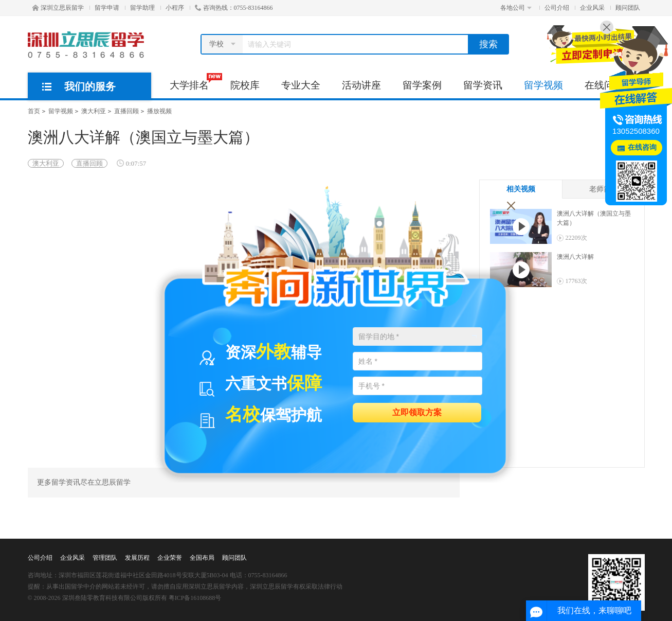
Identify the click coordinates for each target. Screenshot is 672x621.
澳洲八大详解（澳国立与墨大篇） (594, 218)
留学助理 (142, 8)
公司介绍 (557, 8)
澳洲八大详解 (575, 257)
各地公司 (516, 8)
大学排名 (195, 82)
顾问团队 (628, 8)
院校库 (245, 85)
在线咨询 (642, 147)
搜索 (488, 44)
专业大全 (301, 85)
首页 (34, 111)
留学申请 (107, 8)
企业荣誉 (170, 558)
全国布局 (202, 558)
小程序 (175, 8)
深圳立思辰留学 (58, 8)
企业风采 (592, 8)
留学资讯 (483, 85)
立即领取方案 (417, 412)
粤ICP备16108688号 (195, 598)
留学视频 (543, 85)
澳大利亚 (94, 111)
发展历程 (137, 558)
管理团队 (105, 558)
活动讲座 (361, 85)
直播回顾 (126, 111)
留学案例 (422, 85)
